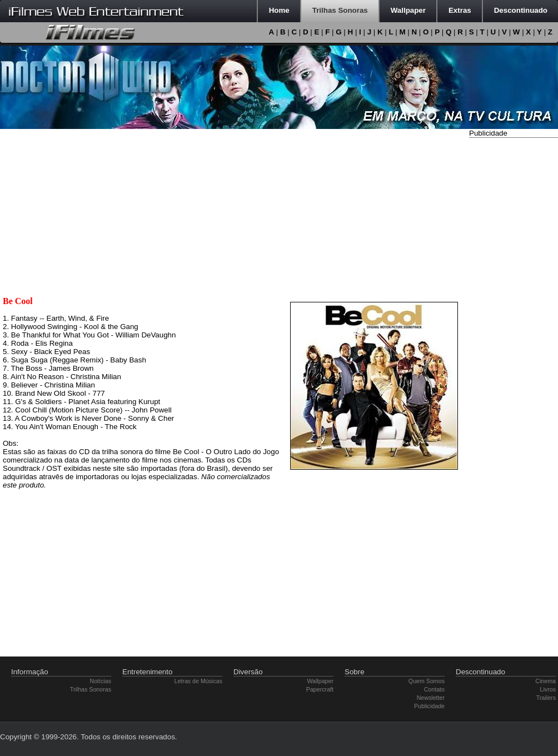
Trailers (546, 698)
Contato (434, 689)
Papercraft (320, 689)
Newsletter (431, 698)
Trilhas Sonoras (91, 689)
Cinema (545, 681)
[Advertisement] (514, 307)
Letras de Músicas (198, 681)
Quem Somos (427, 681)
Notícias (101, 681)
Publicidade (429, 706)
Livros (548, 689)
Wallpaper (320, 681)
